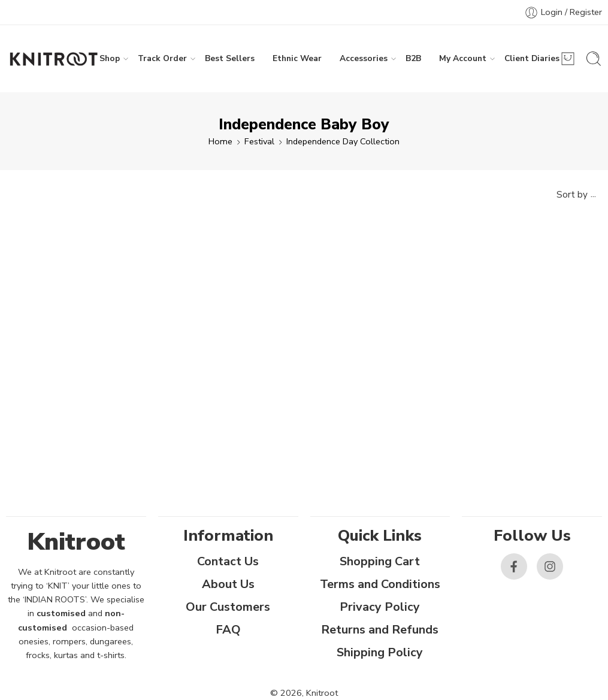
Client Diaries (532, 59)
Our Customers (228, 607)
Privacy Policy (380, 607)
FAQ (228, 630)
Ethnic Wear (297, 58)
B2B (413, 58)
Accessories (364, 59)
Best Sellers (230, 58)
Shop (110, 59)
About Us (228, 584)
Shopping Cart (380, 561)
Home (220, 141)
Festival (259, 141)
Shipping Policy (380, 652)
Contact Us (228, 561)
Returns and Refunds (380, 630)
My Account (463, 59)
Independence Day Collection (343, 141)
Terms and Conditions (380, 584)
